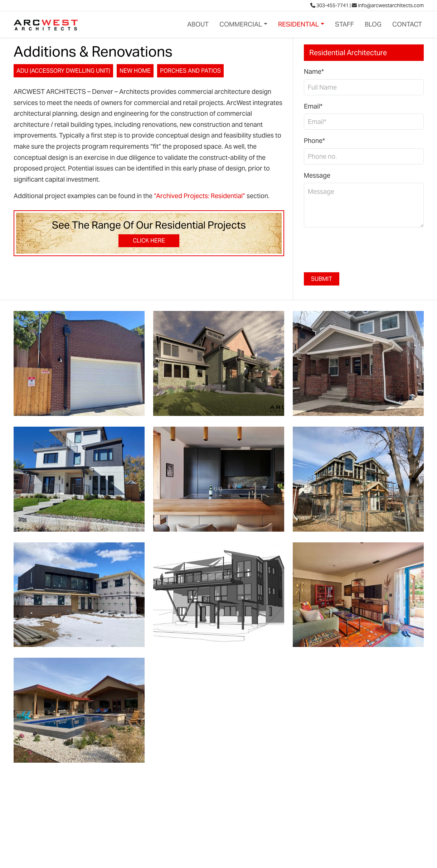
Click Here (149, 241)
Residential (298, 24)
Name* (314, 71)
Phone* (314, 141)
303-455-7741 (329, 5)
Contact (407, 24)
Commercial (241, 24)
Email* (313, 106)
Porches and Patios (190, 71)
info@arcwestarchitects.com (388, 5)
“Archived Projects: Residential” (200, 196)
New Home (135, 71)
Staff (344, 24)
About (198, 24)
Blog (373, 24)
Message (317, 175)
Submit (322, 279)
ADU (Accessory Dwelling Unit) (63, 71)
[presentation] (358, 247)
